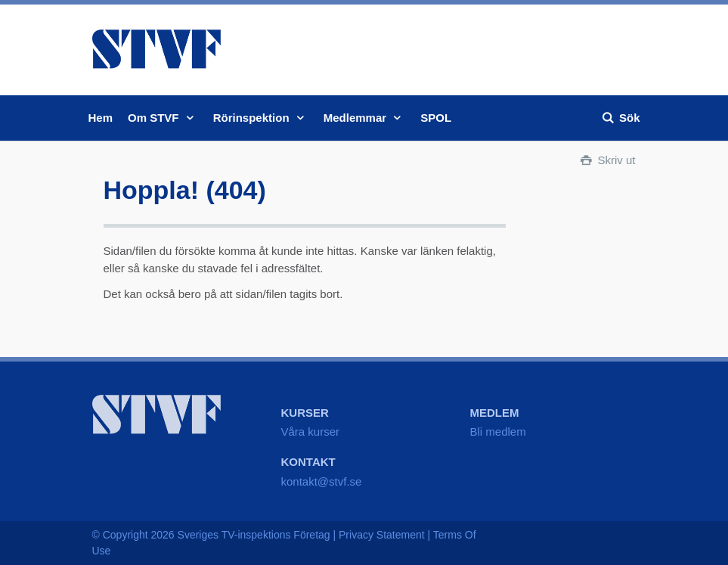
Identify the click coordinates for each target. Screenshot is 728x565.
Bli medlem (498, 432)
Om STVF (163, 118)
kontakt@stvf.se (322, 481)
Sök (620, 118)
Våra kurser (311, 432)
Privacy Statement (382, 535)
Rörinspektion (261, 118)
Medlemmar (365, 118)
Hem (101, 118)
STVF (156, 49)
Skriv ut (607, 160)
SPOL (436, 118)
